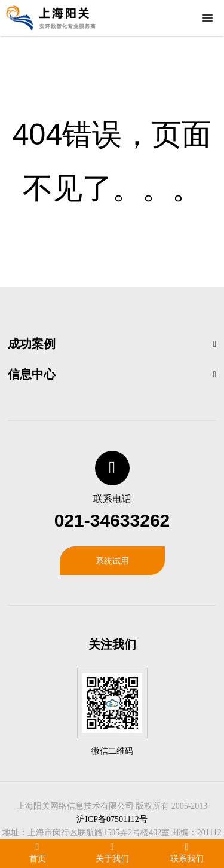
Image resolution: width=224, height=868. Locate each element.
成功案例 (32, 344)
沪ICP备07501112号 (112, 819)
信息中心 (32, 374)
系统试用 (112, 561)
